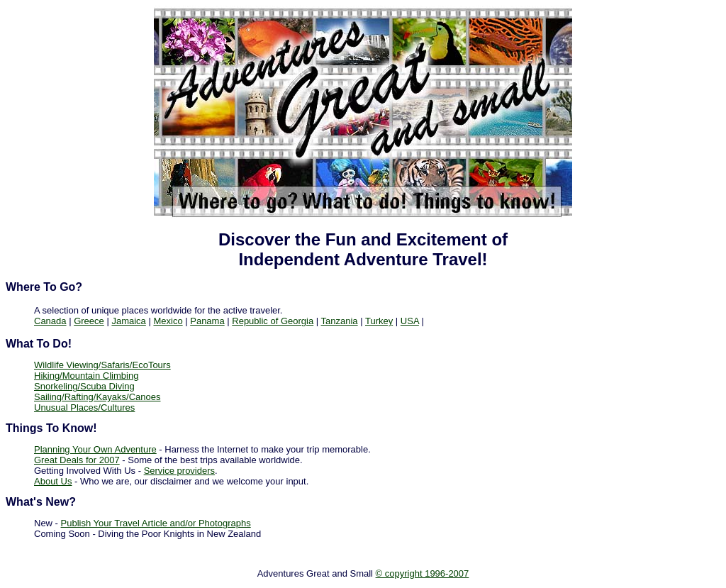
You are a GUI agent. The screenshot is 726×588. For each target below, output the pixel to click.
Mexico (168, 321)
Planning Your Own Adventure (95, 449)
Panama (207, 321)
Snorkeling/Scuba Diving (84, 386)
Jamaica (128, 321)
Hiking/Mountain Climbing (86, 376)
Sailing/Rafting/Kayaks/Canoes (97, 397)
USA (410, 321)
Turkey (379, 321)
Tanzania (340, 321)
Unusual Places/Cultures (84, 407)
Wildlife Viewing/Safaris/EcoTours (102, 365)
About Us (53, 481)
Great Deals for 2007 (77, 460)
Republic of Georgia (273, 321)
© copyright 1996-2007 (423, 573)
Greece (89, 321)
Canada (50, 321)
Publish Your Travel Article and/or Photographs (156, 523)
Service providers (179, 471)
